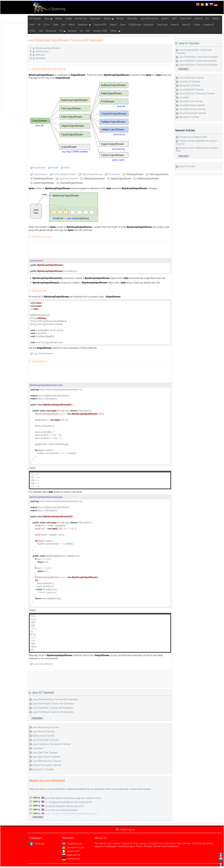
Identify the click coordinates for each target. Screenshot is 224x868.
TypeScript (162, 25)
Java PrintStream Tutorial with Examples (53, 712)
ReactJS (186, 25)
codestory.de (71, 859)
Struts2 (120, 19)
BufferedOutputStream (65, 174)
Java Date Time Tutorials (45, 753)
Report (113, 25)
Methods (40, 55)
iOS (207, 19)
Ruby (56, 25)
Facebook (37, 844)
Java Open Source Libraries (46, 757)
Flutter (197, 25)
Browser (72, 31)
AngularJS (209, 25)
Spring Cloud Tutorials (44, 736)
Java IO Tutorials (43, 693)
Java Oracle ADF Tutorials (46, 740)
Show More (37, 718)
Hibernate (132, 19)
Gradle (69, 19)
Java (47, 19)
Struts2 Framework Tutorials (47, 765)
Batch (72, 25)
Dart (64, 25)
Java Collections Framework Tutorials (52, 744)
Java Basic (38, 748)
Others (114, 31)
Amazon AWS (100, 31)
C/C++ (47, 25)
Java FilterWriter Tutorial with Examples (53, 708)
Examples (41, 58)
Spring (107, 19)
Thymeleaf (95, 19)
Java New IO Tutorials (44, 732)
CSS (41, 31)
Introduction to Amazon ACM (193, 137)
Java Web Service (149, 19)
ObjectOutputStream (92, 174)
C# (39, 25)
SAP (88, 31)
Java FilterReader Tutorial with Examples (53, 704)
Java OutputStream (43, 354)
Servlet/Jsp (81, 19)
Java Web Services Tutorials (47, 761)
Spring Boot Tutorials (43, 769)
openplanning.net (73, 847)
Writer (67, 168)
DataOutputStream (69, 179)
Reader (55, 168)
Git (81, 31)
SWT (174, 19)
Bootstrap (51, 31)
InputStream (40, 168)
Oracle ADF (186, 19)
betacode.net (71, 855)
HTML (32, 31)
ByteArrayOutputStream (48, 48)
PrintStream (114, 174)
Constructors (42, 51)
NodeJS (175, 25)
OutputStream (41, 174)
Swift (32, 25)
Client (122, 25)
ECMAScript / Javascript (141, 25)
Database (83, 25)
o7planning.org (72, 844)
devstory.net (71, 851)
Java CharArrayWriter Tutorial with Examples (55, 699)
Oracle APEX (100, 25)
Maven (59, 19)
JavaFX (165, 19)
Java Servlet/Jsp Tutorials (46, 727)
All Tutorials (35, 19)
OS (61, 31)
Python (216, 19)
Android (198, 19)
